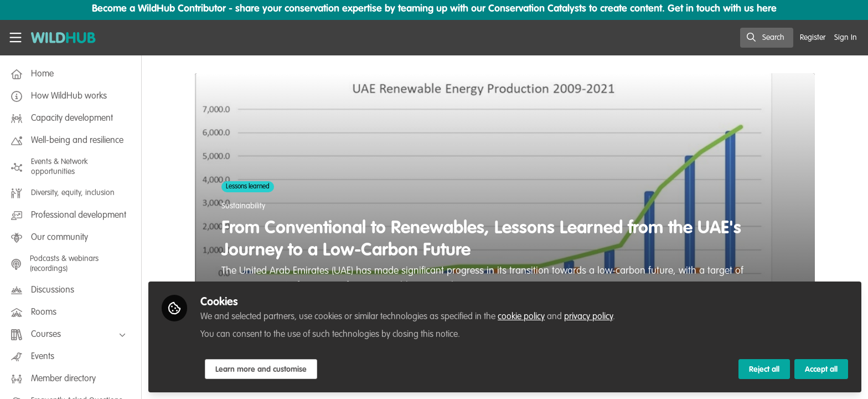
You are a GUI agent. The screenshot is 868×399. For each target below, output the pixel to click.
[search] (767, 38)
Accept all (821, 370)
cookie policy (521, 317)
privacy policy (588, 317)
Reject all (764, 370)
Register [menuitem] (813, 38)
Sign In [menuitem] (846, 38)
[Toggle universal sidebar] (15, 38)
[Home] (60, 38)
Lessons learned (248, 187)
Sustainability (243, 206)
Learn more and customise (261, 370)
